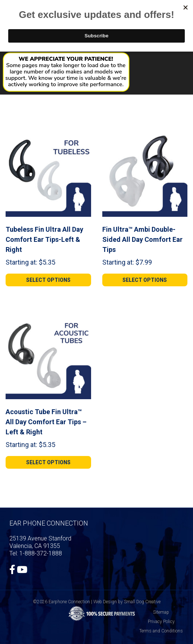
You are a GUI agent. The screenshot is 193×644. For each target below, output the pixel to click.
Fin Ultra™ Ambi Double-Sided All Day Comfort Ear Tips (142, 239)
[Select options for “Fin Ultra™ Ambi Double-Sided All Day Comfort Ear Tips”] (145, 280)
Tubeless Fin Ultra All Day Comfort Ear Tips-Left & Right (44, 239)
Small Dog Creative (142, 602)
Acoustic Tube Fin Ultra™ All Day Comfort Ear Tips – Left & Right (46, 422)
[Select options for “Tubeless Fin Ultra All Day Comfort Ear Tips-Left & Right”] (48, 280)
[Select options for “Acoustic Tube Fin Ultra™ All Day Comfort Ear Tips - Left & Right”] (48, 462)
